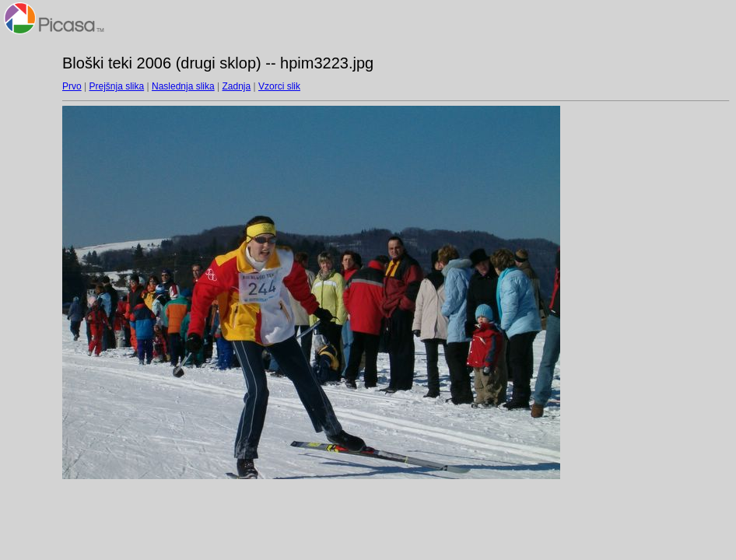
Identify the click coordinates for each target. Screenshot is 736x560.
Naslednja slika (183, 86)
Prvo (72, 86)
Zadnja (237, 86)
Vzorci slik (279, 86)
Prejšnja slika (116, 86)
